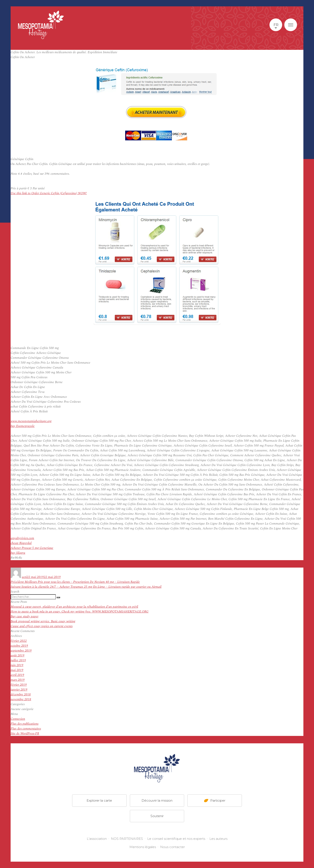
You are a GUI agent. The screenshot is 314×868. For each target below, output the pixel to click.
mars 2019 (18, 680)
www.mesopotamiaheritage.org (31, 421)
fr (276, 25)
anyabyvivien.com (22, 538)
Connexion (18, 719)
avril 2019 (17, 675)
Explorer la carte (99, 800)
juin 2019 (17, 665)
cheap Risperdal (21, 543)
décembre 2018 (21, 694)
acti (24, 577)
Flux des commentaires (26, 729)
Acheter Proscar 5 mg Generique (32, 548)
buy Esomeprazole (23, 426)
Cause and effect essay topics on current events (42, 626)
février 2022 (19, 641)
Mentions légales (143, 847)
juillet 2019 (18, 660)
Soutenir (157, 816)
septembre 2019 (21, 651)
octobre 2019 (19, 646)
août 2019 (18, 655)
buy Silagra (18, 553)
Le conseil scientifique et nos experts (176, 839)
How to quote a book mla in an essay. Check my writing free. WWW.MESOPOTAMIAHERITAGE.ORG (80, 612)
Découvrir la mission (157, 800)
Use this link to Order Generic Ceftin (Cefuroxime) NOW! (49, 193)
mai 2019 (17, 670)
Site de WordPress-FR (25, 733)
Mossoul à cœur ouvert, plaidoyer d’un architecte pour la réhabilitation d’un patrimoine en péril (74, 607)
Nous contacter (172, 847)
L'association (97, 839)
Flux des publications (25, 724)
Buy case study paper (25, 616)
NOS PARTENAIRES (127, 839)
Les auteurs (218, 839)
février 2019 (19, 685)
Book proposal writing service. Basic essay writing (43, 621)
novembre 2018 (21, 699)
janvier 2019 (19, 690)
